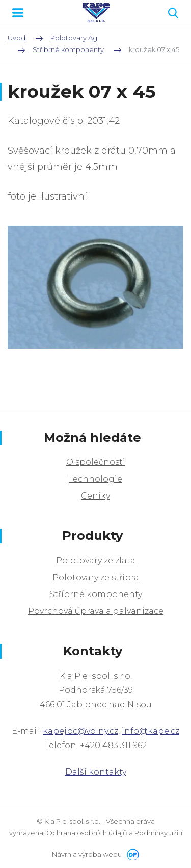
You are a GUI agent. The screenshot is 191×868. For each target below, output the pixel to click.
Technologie (95, 479)
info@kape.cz (151, 731)
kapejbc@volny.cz (80, 731)
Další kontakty (96, 772)
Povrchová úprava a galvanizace (96, 611)
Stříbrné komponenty (96, 594)
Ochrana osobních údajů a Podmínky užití (114, 833)
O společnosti (96, 462)
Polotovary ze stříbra (96, 577)
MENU (18, 13)
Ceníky (95, 496)
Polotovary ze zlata (96, 561)
